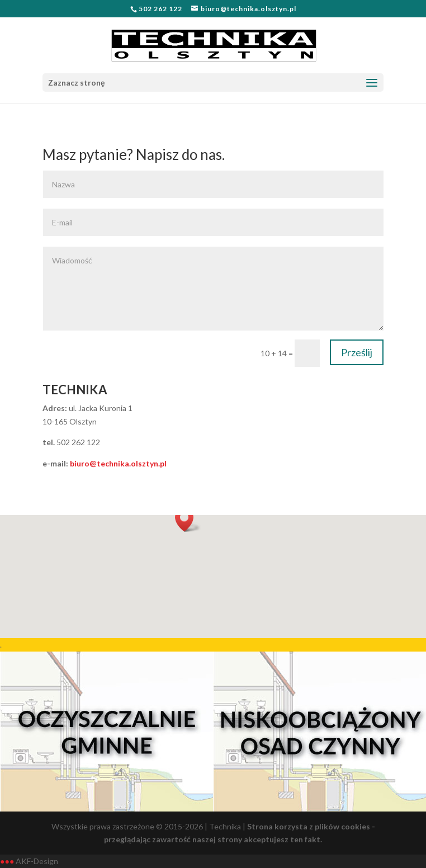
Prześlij (357, 352)
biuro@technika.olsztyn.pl (118, 463)
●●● (7, 861)
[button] (188, 520)
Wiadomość (213, 289)
